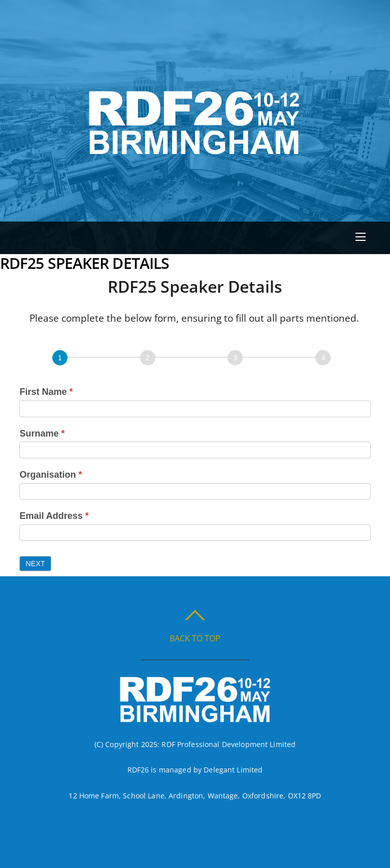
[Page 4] (323, 358)
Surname (42, 433)
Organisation (51, 475)
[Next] (148, 358)
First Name (46, 392)
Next (35, 564)
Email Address (54, 516)
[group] (195, 360)
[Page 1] (60, 358)
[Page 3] (235, 358)
